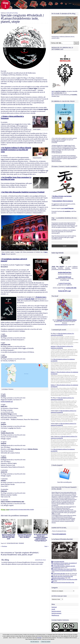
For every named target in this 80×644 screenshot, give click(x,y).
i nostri (67, 208)
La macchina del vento (12, 543)
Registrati (54, 607)
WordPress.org (55, 615)
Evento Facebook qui (7, 402)
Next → (46, 546)
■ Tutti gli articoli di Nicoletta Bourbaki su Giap (63, 583)
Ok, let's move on (35, 642)
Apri (53, 91)
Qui (52, 93)
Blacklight (39, 638)
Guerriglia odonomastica (61, 325)
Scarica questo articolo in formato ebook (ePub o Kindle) (17, 510)
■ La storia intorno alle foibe (58, 574)
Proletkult (21, 543)
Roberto (53, 372)
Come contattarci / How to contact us (63, 201)
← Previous (4, 546)
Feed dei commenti (56, 613)
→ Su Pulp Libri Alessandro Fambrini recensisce (23, 192)
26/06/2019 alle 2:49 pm (41, 560)
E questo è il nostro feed (64, 283)
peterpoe (53, 346)
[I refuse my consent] (78, 638)
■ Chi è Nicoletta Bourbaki (58, 562)
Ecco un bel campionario (59, 534)
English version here (57, 198)
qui (68, 280)
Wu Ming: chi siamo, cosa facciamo (62, 196)
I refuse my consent (46, 642)
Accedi (53, 609)
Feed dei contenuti (56, 611)
